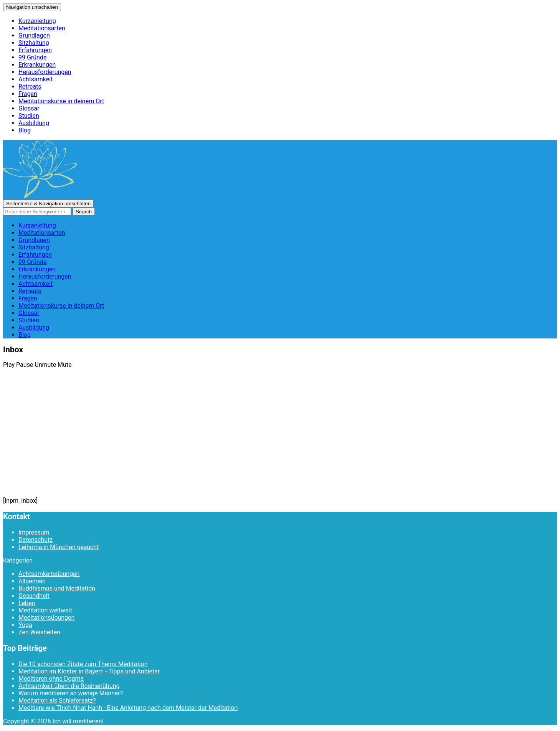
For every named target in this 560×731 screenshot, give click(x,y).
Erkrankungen (37, 65)
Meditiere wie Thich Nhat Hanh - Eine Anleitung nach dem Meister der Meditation (128, 708)
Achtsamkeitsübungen (49, 574)
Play (9, 365)
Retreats (30, 87)
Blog (25, 130)
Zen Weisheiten (39, 632)
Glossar (29, 108)
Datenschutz (36, 540)
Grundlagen (34, 35)
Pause (25, 365)
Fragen (28, 94)
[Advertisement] (280, 439)
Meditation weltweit (45, 610)
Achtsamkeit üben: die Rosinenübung (69, 686)
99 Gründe (32, 57)
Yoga (25, 625)
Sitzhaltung (34, 43)
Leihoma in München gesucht (59, 547)
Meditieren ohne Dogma (51, 679)
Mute (65, 365)
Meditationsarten (42, 28)
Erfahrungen (35, 50)
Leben (27, 603)
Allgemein (32, 581)
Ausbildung (34, 123)
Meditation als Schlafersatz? (57, 700)
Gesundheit (34, 596)
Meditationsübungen (46, 618)
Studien (29, 116)
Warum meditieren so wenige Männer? (71, 693)
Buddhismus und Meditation (57, 588)
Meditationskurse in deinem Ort (61, 101)
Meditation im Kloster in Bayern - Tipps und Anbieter (89, 671)
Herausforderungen (45, 72)
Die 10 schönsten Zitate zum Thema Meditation (83, 664)
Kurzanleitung (37, 21)
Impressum (34, 532)
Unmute (45, 365)
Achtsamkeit (36, 79)
